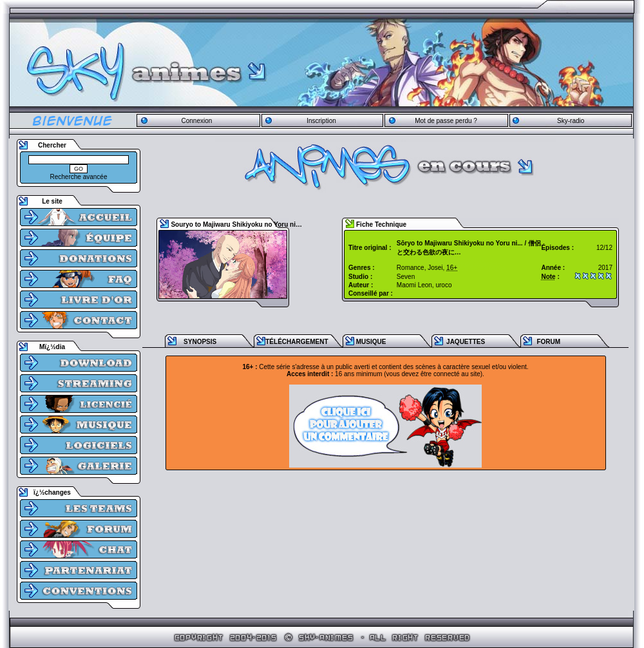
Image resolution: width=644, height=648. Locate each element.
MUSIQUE (371, 342)
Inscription (321, 121)
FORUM (548, 342)
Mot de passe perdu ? (446, 121)
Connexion (196, 121)
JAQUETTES (466, 342)
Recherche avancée (79, 177)
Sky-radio (571, 121)
